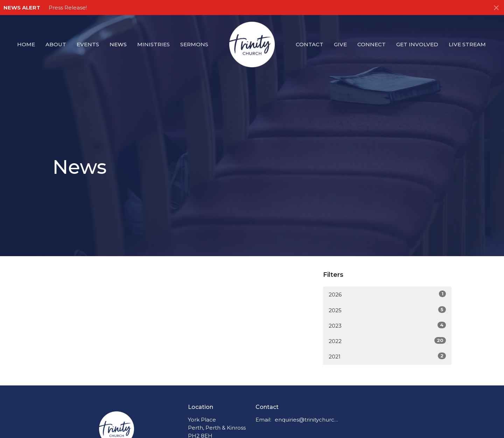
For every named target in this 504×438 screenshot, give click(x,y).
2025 (387, 310)
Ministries (153, 44)
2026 (387, 294)
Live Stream (467, 44)
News (118, 44)
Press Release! (68, 8)
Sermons (194, 44)
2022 (387, 341)
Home (26, 44)
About (56, 44)
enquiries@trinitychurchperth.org (307, 420)
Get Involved (417, 44)
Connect (372, 44)
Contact (310, 44)
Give (340, 44)
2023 (387, 325)
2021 (387, 356)
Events (88, 44)
